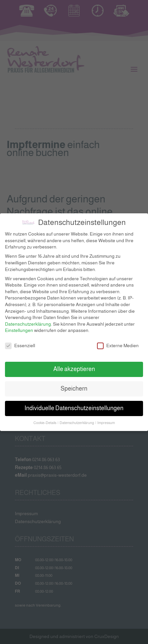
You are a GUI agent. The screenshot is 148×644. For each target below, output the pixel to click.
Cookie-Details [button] (45, 419)
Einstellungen (19, 327)
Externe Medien (118, 342)
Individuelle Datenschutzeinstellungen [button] (74, 404)
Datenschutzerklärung (28, 320)
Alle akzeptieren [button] (74, 365)
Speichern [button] (74, 385)
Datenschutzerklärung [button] (77, 419)
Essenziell (20, 342)
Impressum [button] (106, 419)
